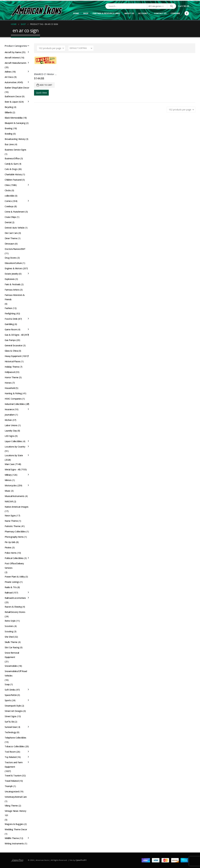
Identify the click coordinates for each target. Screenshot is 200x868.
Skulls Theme (11, 642)
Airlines (8, 72)
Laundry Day (11, 431)
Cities (7, 185)
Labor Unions (11, 425)
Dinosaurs (10, 244)
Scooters (9, 626)
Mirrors (8, 480)
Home (76, 13)
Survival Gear (11, 727)
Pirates (8, 547)
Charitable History (13, 174)
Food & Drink (11, 319)
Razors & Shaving (13, 607)
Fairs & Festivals (12, 284)
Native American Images (17, 507)
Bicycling (9, 107)
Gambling (9, 324)
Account (143, 13)
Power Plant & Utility (15, 577)
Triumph (9, 786)
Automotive (10, 82)
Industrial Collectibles (15, 404)
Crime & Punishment (15, 212)
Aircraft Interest (12, 58)
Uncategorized (12, 791)
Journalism (10, 415)
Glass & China (11, 351)
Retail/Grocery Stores (15, 612)
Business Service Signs (15, 150)
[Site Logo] (37, 10)
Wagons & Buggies (14, 824)
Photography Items (14, 537)
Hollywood (10, 372)
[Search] (172, 6)
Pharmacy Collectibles (15, 531)
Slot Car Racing (12, 647)
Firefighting (10, 313)
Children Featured (13, 180)
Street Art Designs (14, 711)
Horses (8, 383)
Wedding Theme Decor (16, 829)
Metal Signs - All (12, 469)
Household (10, 388)
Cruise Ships (10, 217)
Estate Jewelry (11, 274)
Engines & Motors (13, 268)
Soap (7, 684)
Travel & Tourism (13, 776)
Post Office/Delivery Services (14, 566)
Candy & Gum (11, 164)
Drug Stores (11, 258)
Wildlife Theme (12, 838)
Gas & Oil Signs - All (14, 335)
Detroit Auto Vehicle (15, 228)
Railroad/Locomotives (15, 598)
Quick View (41, 93)
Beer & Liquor (11, 102)
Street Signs (11, 716)
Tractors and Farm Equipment (14, 765)
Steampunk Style (13, 706)
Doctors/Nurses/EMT (15, 249)
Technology (10, 732)
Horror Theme (12, 377)
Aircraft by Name (13, 52)
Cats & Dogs (11, 169)
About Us (129, 13)
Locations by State (14, 455)
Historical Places (12, 361)
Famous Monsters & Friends (15, 297)
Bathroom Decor (13, 96)
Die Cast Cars (11, 233)
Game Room (11, 329)
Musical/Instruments (15, 496)
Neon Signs (10, 516)
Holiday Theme (12, 367)
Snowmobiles (11, 666)
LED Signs (10, 436)
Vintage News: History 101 (15, 813)
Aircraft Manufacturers (16, 63)
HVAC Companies (13, 399)
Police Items (11, 553)
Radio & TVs (11, 587)
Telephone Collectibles (15, 738)
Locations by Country (15, 447)
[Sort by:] (81, 48)
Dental (8, 222)
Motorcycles (11, 485)
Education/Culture (13, 263)
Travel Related (12, 781)
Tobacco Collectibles (15, 746)
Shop (86, 13)
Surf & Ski (9, 722)
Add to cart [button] (46, 85)
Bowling (9, 134)
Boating (9, 128)
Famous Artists (12, 290)
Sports (8, 700)
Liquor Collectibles (13, 441)
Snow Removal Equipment (12, 655)
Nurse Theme (11, 521)
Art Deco (9, 77)
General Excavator (14, 345)
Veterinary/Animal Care (16, 797)
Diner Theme (11, 238)
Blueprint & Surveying (15, 123)
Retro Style (10, 621)
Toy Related (10, 757)
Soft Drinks (10, 690)
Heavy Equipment (13, 356)
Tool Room (10, 752)
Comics (8, 201)
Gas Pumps (10, 340)
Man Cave (10, 464)
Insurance (9, 409)
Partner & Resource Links (106, 13)
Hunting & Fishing (13, 393)
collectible (9, 196)
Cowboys (9, 206)
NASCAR (9, 501)
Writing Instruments (14, 843)
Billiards (8, 112)
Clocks (8, 190)
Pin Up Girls (10, 542)
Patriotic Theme (12, 526)
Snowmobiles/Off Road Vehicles (16, 673)
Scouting (9, 631)
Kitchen (8, 420)
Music (7, 491)
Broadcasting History (15, 139)
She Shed (9, 637)
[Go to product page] (45, 60)
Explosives (10, 279)
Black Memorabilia (14, 118)
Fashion (8, 308)
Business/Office (12, 158)
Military (8, 475)
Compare (175, 13)
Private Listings (12, 582)
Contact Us (160, 13)
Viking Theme (11, 806)
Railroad (9, 593)
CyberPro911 (81, 860)
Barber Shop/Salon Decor (17, 88)
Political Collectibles (14, 558)
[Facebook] (187, 13)
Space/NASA (11, 695)
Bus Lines (9, 144)
